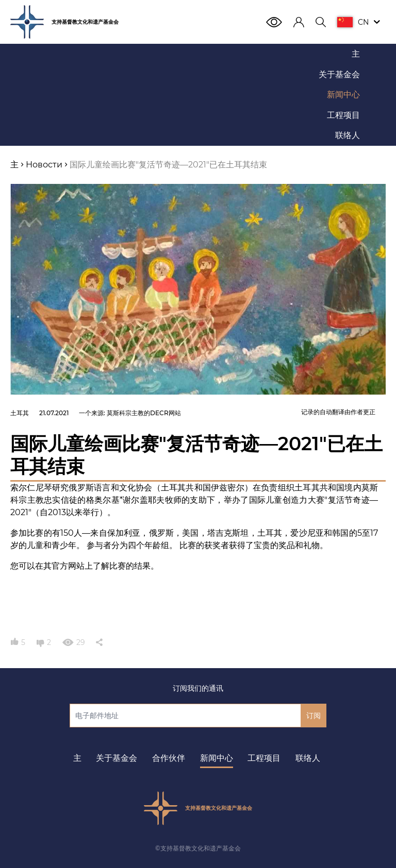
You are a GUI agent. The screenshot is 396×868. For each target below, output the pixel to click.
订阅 (313, 716)
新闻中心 (217, 758)
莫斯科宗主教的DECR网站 (144, 413)
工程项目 (264, 758)
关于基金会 (117, 758)
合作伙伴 (169, 758)
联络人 (308, 758)
